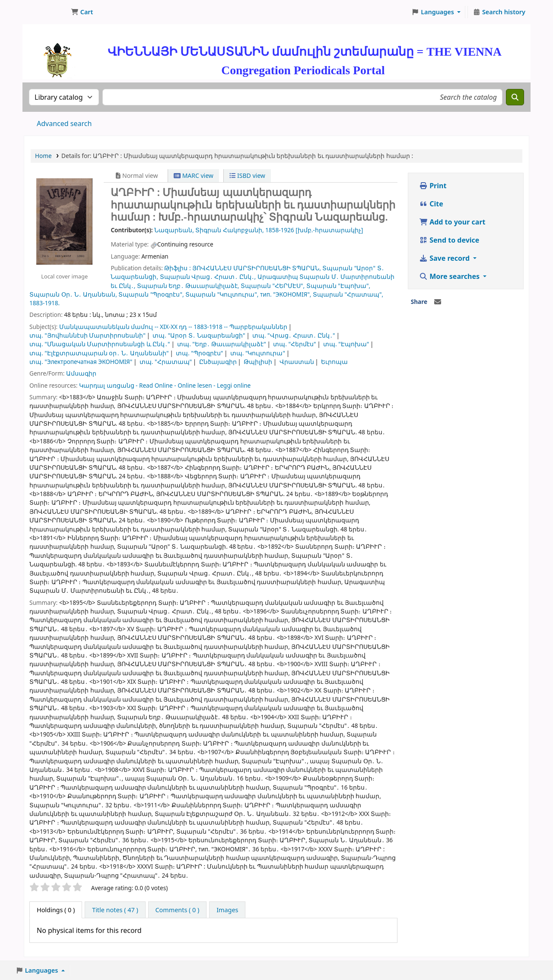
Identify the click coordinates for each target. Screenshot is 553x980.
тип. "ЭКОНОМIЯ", (286, 294)
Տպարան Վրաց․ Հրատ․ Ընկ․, (208, 277)
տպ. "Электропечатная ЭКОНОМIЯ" (81, 362)
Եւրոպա (334, 362)
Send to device (449, 240)
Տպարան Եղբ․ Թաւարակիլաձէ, (188, 286)
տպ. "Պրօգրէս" (199, 353)
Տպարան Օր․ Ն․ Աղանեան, (73, 294)
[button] (82, 12)
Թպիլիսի (258, 362)
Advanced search (64, 123)
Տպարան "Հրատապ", (348, 294)
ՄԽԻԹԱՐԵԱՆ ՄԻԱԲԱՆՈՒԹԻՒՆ (46, 12)
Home (43, 156)
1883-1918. (44, 303)
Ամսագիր (81, 373)
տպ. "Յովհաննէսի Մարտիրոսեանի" (87, 335)
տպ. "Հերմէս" (294, 344)
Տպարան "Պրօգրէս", (151, 294)
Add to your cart (452, 222)
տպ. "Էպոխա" (346, 344)
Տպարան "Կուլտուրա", (222, 294)
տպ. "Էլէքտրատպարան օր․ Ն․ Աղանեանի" (99, 353)
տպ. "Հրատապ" (166, 362)
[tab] (115, 910)
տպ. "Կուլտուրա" (258, 353)
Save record (445, 258)
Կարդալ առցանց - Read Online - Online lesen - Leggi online (165, 385)
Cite (431, 204)
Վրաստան (297, 362)
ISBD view (247, 175)
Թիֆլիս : (177, 268)
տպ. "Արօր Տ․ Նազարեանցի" (199, 335)
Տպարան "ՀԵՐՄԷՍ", (273, 286)
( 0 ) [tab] (56, 910)
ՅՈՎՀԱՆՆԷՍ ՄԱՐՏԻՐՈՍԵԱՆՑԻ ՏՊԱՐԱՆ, (257, 268)
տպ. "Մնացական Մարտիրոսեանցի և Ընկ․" (100, 344)
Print (433, 186)
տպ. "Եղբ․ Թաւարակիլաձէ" (222, 344)
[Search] (515, 97)
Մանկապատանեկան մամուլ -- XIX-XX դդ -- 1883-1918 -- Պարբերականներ (173, 327)
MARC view (194, 175)
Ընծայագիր (218, 362)
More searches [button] (450, 276)
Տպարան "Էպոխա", (338, 286)
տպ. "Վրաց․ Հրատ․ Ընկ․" (294, 335)
